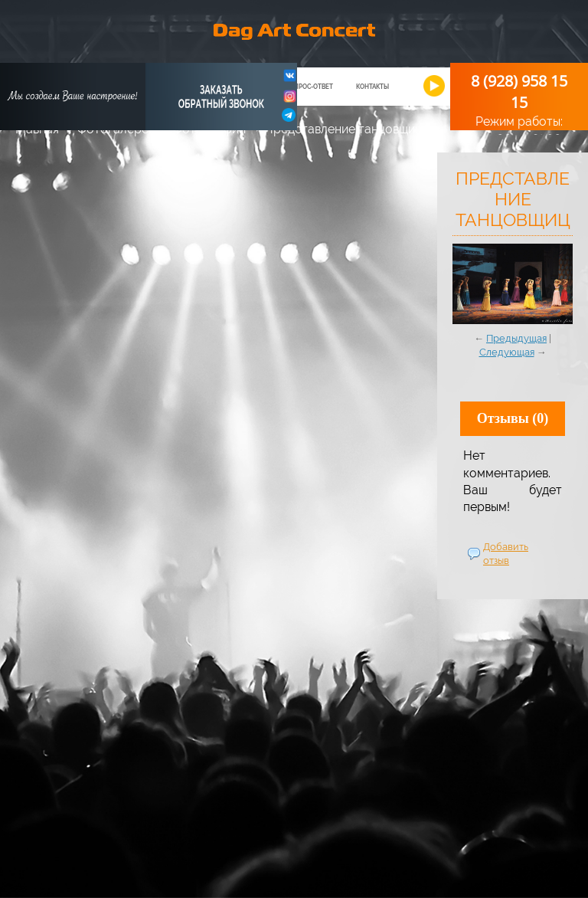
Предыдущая (516, 338)
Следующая (507, 352)
